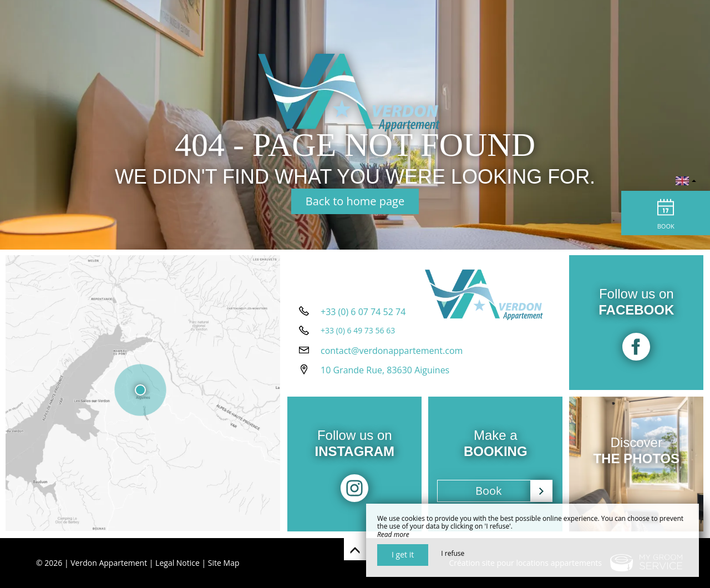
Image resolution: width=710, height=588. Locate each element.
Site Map (224, 563)
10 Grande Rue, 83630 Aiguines (385, 371)
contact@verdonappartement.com (392, 352)
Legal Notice (177, 563)
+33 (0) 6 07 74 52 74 (363, 313)
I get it (403, 554)
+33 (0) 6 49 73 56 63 (358, 331)
